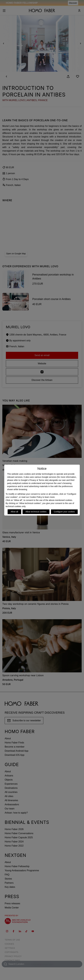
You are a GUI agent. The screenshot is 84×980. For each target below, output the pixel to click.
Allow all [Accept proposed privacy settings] (14, 512)
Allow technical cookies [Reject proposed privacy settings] (36, 512)
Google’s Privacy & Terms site (34, 480)
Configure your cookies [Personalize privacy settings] (64, 512)
